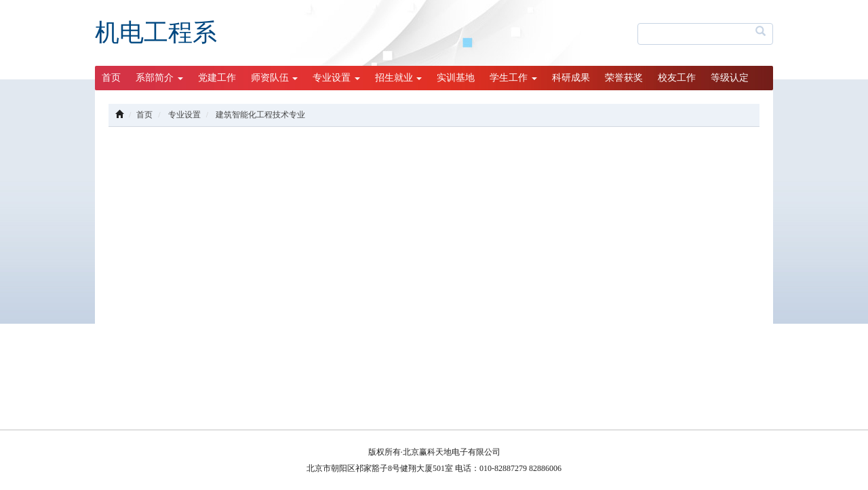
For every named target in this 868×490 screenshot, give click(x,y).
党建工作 (217, 78)
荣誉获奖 (624, 78)
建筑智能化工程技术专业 (260, 115)
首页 (111, 78)
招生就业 (399, 78)
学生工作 (513, 78)
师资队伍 (275, 78)
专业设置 (336, 78)
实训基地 (456, 78)
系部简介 (159, 78)
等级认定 (730, 78)
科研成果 (571, 78)
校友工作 (677, 78)
